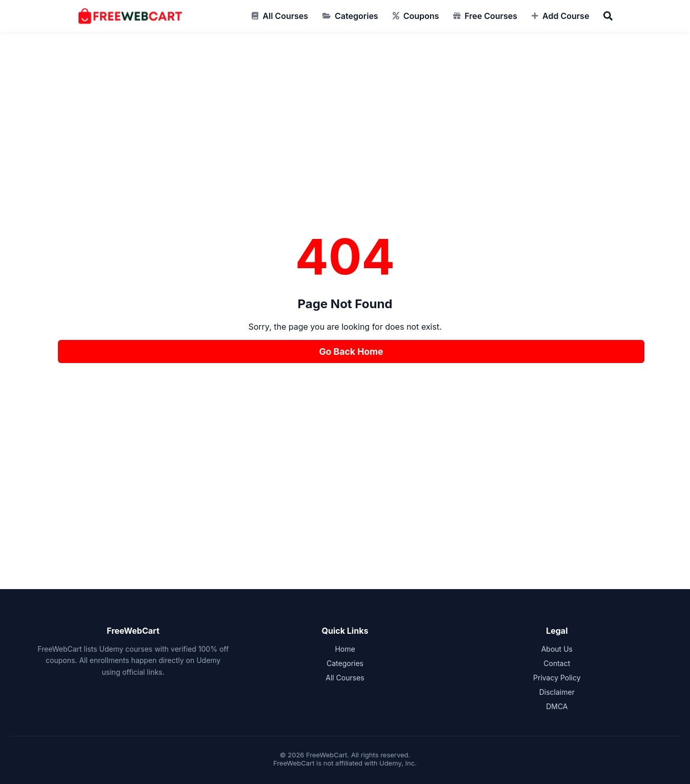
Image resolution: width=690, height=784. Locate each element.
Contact (557, 663)
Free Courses (491, 16)
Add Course (566, 16)
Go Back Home (351, 351)
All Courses (285, 16)
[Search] (608, 16)
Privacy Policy (557, 678)
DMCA (557, 706)
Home (345, 649)
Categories (357, 16)
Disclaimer (557, 692)
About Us (557, 649)
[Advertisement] (345, 155)
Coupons (421, 16)
